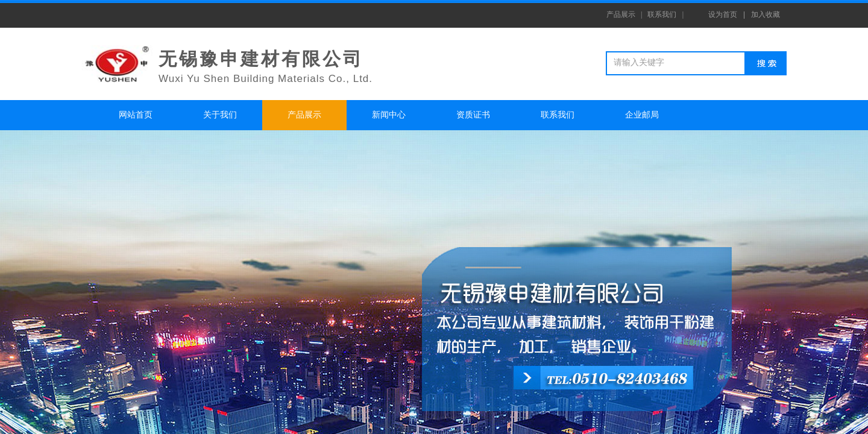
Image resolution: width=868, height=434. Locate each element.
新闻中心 (389, 115)
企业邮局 (642, 115)
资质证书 (473, 115)
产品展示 (304, 115)
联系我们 (558, 115)
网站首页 (136, 115)
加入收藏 (766, 14)
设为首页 (723, 14)
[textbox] (677, 63)
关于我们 (220, 115)
